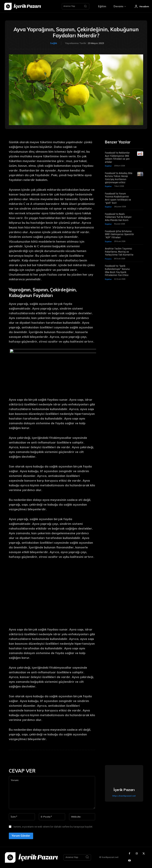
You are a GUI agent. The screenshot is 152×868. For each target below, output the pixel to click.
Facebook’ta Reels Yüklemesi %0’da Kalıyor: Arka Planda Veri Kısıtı (118, 216)
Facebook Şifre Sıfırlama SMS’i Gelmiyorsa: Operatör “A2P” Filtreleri (119, 234)
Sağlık (54, 43)
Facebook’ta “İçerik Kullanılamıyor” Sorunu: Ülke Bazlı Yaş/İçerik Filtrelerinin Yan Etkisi (117, 270)
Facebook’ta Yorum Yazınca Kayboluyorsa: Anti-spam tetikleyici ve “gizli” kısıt (118, 198)
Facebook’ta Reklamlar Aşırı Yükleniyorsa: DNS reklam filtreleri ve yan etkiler (117, 157)
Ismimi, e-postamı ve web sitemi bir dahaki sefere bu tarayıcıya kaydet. (53, 826)
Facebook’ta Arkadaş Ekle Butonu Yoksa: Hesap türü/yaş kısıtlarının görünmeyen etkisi (119, 177)
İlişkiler (108, 165)
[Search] (85, 6)
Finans (108, 258)
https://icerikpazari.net (124, 796)
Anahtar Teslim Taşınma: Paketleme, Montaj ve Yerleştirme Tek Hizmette (119, 251)
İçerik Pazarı (124, 790)
